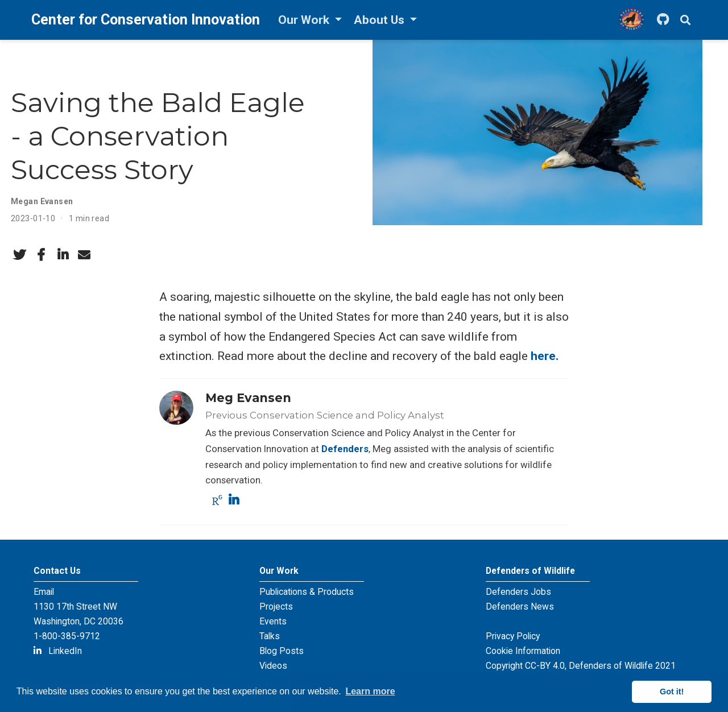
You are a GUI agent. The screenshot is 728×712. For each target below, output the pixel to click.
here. (545, 356)
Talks (270, 636)
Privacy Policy (513, 636)
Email (44, 592)
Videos (273, 666)
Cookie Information (523, 651)
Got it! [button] (672, 692)
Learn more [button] (370, 691)
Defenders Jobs (518, 592)
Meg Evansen (248, 398)
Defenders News (520, 607)
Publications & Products (307, 592)
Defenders (345, 449)
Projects (276, 607)
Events (273, 621)
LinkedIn (58, 651)
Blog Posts (282, 651)
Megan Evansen (42, 201)
